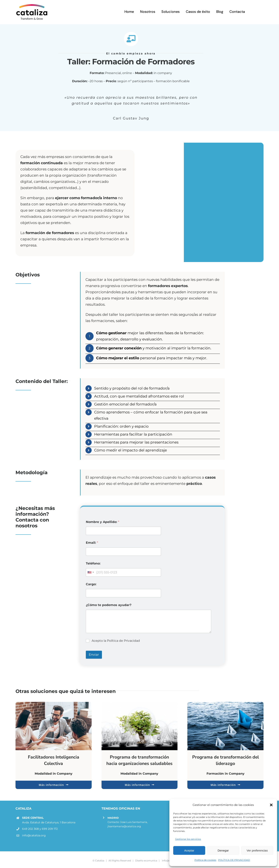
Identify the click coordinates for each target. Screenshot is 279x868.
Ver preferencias (257, 850)
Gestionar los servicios (188, 839)
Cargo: (91, 587)
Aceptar (189, 850)
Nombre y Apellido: (102, 525)
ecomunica (151, 859)
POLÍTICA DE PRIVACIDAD (234, 860)
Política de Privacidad (123, 643)
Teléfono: (93, 566)
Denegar (223, 850)
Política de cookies (205, 860)
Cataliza (100, 859)
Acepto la (116, 643)
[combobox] (90, 575)
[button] (271, 805)
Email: (92, 545)
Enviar (94, 657)
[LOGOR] (32, 5)
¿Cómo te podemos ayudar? (109, 608)
